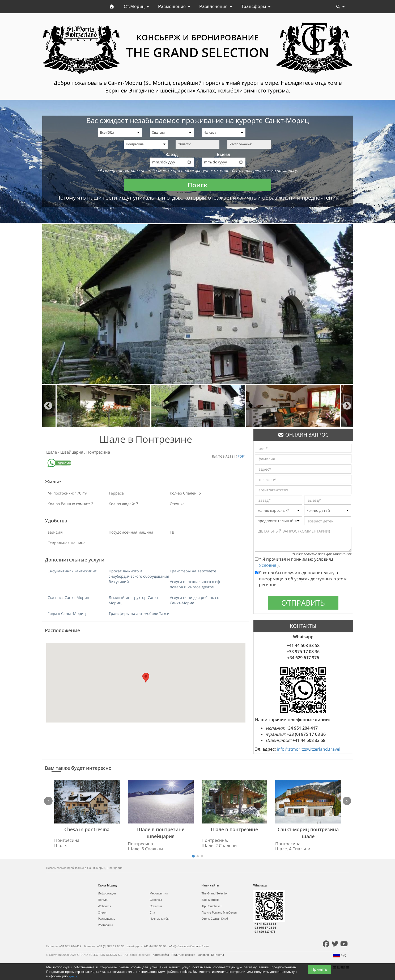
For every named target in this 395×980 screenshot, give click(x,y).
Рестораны (105, 925)
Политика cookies (184, 955)
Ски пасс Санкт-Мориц (68, 597)
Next (347, 406)
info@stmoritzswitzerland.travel (309, 749)
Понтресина (98, 452)
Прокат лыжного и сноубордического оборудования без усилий (139, 576)
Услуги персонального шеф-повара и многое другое (196, 584)
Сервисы (156, 900)
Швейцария (72, 452)
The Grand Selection (215, 893)
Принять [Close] (319, 969)
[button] (146, 678)
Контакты (218, 955)
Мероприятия (159, 893)
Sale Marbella (211, 900)
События (156, 906)
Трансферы (256, 7)
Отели (102, 913)
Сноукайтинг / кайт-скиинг (72, 571)
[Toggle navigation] (340, 7)
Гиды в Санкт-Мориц (67, 613)
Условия (268, 565)
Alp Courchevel (212, 906)
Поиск (197, 185)
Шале (52, 452)
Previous (48, 406)
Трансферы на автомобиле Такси (139, 613)
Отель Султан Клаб (215, 919)
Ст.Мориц (136, 7)
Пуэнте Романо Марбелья (219, 913)
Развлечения (215, 7)
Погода (103, 900)
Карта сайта (161, 955)
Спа (152, 913)
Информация (107, 893)
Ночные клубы (160, 919)
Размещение (174, 7)
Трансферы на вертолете (193, 571)
